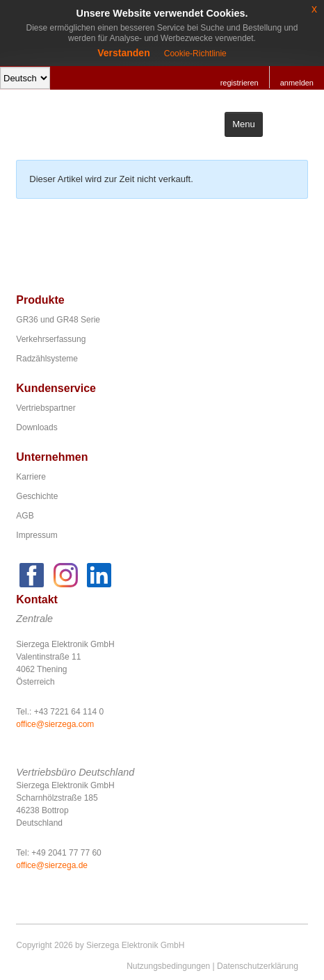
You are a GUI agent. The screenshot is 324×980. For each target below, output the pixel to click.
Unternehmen (52, 457)
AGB (25, 516)
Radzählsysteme (47, 359)
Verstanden (123, 53)
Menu (244, 124)
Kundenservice (56, 388)
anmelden (297, 83)
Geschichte (37, 496)
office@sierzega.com (55, 724)
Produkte (40, 300)
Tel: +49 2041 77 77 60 (58, 853)
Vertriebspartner (46, 408)
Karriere (31, 477)
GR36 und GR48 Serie (58, 320)
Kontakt (37, 599)
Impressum (37, 535)
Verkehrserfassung (51, 339)
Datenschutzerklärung (258, 966)
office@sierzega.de (52, 865)
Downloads (37, 427)
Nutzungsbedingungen (168, 966)
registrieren (240, 83)
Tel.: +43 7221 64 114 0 (60, 712)
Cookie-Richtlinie (195, 54)
